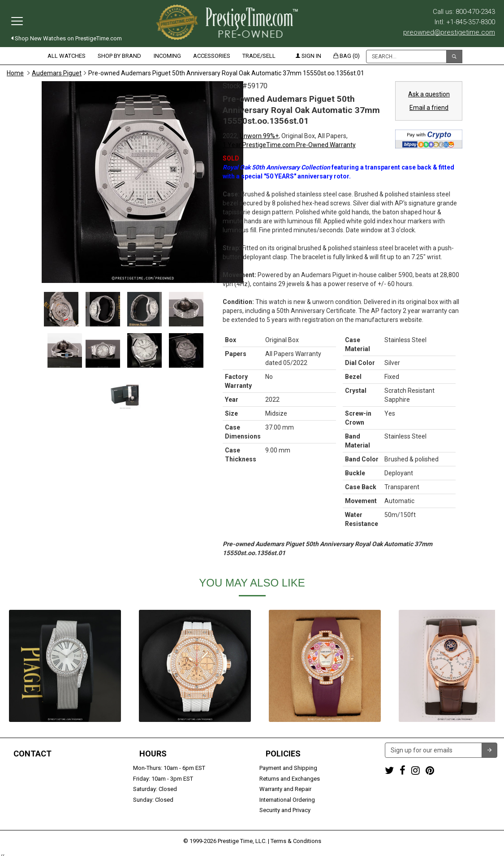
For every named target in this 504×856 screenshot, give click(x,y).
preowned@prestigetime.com (449, 32)
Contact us (21, 810)
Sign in (308, 56)
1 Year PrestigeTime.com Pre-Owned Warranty (289, 145)
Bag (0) (347, 56)
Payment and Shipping (288, 768)
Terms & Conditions (296, 836)
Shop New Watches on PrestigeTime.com (67, 38)
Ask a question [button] (429, 94)
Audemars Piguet (57, 73)
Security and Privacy (285, 810)
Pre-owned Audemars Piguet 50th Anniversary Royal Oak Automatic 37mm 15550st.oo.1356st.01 (226, 73)
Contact (32, 754)
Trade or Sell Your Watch (39, 800)
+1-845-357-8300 (29, 779)
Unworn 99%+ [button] (259, 136)
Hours (153, 754)
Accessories (212, 56)
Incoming (167, 56)
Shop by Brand (119, 56)
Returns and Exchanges (290, 779)
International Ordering (287, 800)
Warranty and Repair (285, 789)
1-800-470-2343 (27, 768)
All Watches (67, 56)
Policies (283, 754)
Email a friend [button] (429, 108)
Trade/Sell (259, 56)
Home (15, 73)
